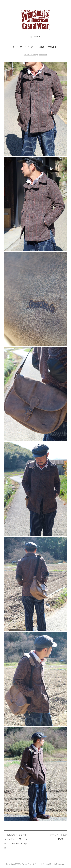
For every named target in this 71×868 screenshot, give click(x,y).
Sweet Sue (43, 55)
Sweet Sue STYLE (35, 20)
